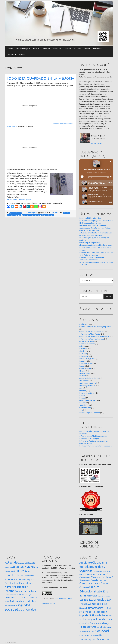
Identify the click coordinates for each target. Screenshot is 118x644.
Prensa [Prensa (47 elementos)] (93, 627)
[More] (44, 206)
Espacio (68, 49)
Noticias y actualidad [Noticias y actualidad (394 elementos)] (93, 619)
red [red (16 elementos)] (36, 598)
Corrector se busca (87, 341)
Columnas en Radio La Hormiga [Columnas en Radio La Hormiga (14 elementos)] (93, 580)
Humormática (85, 373)
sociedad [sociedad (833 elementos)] (11, 609)
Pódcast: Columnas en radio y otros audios (96, 446)
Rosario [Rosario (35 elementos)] (14, 605)
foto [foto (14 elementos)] (17, 583)
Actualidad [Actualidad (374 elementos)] (12, 562)
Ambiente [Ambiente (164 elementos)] (86, 563)
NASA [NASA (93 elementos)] (20, 594)
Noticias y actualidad (87, 386)
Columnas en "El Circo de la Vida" (92, 332)
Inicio (11, 49)
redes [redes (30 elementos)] (7, 602)
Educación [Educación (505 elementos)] (86, 591)
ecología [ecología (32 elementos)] (31, 575)
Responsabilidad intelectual (90, 218)
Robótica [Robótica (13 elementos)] (8, 605)
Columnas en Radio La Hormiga (92, 339)
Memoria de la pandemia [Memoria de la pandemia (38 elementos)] (92, 612)
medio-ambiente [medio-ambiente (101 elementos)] (29, 591)
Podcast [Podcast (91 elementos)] (84, 627)
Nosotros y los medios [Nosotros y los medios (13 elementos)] (30, 595)
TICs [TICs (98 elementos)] (26, 610)
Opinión (83, 391)
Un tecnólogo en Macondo (90, 413)
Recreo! (82, 403)
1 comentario (55, 213)
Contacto (12, 54)
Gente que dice (85, 368)
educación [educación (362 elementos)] (12, 579)
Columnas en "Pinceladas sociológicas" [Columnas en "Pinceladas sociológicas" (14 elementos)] (96, 577)
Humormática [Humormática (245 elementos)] (95, 608)
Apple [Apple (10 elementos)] (21, 563)
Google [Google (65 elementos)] (30, 583)
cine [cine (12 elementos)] (37, 567)
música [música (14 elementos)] (14, 595)
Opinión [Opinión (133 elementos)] (84, 623)
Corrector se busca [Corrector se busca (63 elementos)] (90, 583)
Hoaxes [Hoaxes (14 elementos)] (83, 608)
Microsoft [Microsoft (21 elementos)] (8, 595)
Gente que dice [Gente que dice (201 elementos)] (98, 604)
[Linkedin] (20, 206)
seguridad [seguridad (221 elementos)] (24, 605)
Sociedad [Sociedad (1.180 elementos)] (102, 631)
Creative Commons (87, 344)
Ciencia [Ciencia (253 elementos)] (31, 567)
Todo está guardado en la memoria (40, 79)
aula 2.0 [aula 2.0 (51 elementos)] (30, 563)
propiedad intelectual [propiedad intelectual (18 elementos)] (23, 598)
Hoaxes (82, 371)
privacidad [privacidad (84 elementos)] (10, 598)
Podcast (83, 395)
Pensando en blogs (87, 393)
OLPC (82, 388)
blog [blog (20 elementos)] (35, 563)
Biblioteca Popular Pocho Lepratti (19, 200)
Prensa (82, 398)
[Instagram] (40, 206)
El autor (22, 54)
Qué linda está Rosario (88, 400)
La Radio (83, 376)
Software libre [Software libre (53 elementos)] (87, 636)
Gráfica (87, 49)
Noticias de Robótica (88, 383)
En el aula (83, 354)
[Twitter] (13, 206)
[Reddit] (16, 206)
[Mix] (32, 206)
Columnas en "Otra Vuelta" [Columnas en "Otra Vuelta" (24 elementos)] (96, 574)
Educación (83, 349)
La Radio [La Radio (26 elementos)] (108, 608)
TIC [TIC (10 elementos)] (23, 610)
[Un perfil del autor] (97, 143)
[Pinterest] (24, 206)
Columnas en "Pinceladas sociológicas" (95, 336)
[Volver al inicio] (48, 603)
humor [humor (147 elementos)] (9, 587)
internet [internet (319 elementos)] (10, 591)
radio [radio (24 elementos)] (32, 598)
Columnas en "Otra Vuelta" (90, 334)
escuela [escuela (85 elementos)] (23, 579)
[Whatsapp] (36, 206)
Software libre (85, 408)
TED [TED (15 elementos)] (97, 636)
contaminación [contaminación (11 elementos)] (9, 572)
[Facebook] (9, 206)
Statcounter (59, 598)
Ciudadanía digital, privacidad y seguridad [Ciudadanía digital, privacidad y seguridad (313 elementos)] (93, 567)
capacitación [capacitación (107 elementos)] (20, 567)
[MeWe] (28, 206)
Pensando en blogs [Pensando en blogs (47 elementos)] (99, 623)
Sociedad (83, 405)
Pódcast (77, 49)
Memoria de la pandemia (89, 378)
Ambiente (57, 49)
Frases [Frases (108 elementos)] (23, 583)
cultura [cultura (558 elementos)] (19, 571)
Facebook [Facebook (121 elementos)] (10, 583)
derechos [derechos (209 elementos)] (11, 575)
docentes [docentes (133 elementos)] (22, 575)
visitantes (68, 598)
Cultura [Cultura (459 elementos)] (94, 587)
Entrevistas (98, 49)
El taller (82, 351)
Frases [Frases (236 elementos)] (83, 604)
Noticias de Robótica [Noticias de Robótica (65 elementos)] (100, 615)
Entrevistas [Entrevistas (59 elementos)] (91, 596)
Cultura (82, 346)
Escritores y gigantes (88, 358)
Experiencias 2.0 (86, 363)
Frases (82, 366)
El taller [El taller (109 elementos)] (98, 591)
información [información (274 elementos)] (21, 587)
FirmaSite (13, 643)
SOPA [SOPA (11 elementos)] (20, 610)
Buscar (108, 297)
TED (81, 410)
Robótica (46, 49)
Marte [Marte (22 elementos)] (18, 591)
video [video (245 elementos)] (32, 610)
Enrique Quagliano (31, 213)
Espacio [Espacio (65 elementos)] (31, 579)
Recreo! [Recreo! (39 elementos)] (91, 631)
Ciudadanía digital (23, 49)
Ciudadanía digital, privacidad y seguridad (95, 327)
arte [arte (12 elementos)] (24, 563)
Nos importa (84, 381)
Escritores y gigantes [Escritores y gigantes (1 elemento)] (104, 596)
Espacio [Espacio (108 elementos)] (84, 600)
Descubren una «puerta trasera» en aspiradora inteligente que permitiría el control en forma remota (95, 228)
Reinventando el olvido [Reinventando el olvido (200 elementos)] (24, 601)
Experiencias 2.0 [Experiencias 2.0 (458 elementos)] (100, 599)
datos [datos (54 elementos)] (27, 571)
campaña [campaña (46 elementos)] (9, 567)
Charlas (36, 49)
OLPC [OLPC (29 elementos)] (110, 619)
